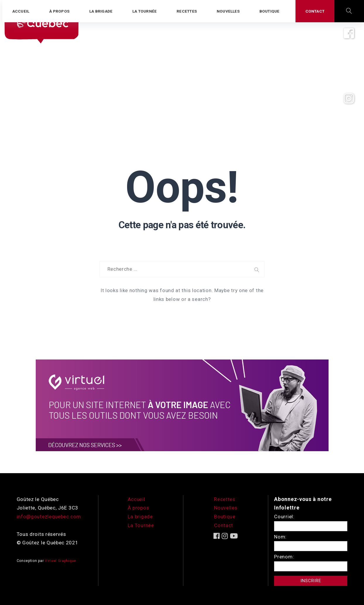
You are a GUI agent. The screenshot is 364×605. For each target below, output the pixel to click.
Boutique (225, 517)
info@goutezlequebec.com (49, 517)
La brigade (140, 517)
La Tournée (141, 525)
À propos (139, 508)
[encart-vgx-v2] (182, 405)
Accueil (136, 499)
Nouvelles (226, 508)
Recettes (225, 499)
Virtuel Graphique (60, 561)
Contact (224, 525)
